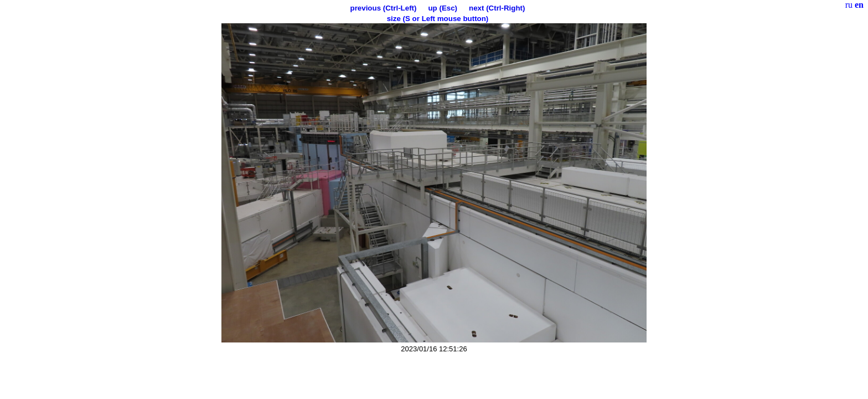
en (859, 5)
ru (849, 5)
